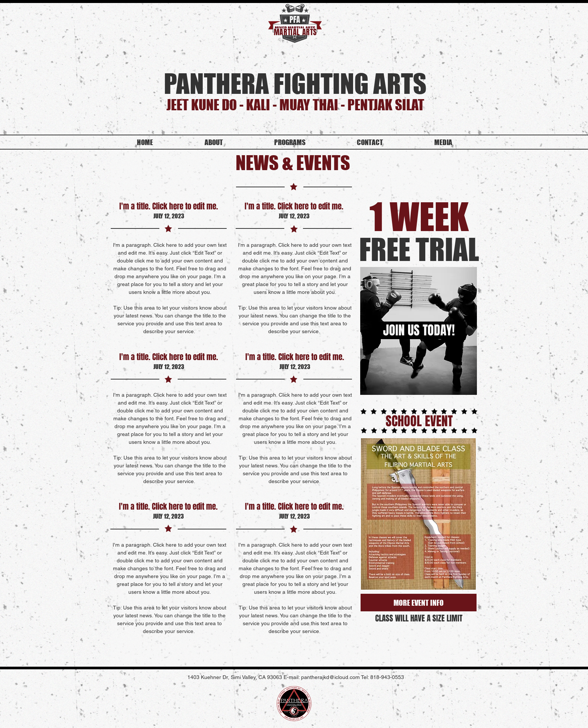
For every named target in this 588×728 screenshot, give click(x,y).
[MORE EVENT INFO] (419, 603)
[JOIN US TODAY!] (419, 330)
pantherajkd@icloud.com (330, 677)
